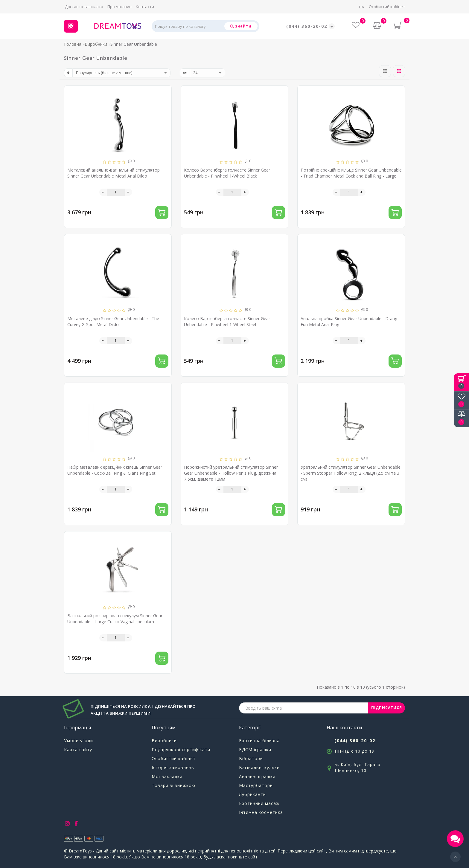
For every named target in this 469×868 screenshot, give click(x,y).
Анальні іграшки (257, 776)
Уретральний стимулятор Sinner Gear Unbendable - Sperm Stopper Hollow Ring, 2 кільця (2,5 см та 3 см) (351, 473)
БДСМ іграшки (255, 749)
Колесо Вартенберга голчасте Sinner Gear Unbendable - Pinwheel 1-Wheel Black (227, 173)
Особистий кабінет (387, 7)
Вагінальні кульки (259, 767)
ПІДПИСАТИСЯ (387, 708)
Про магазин (119, 7)
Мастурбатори (256, 785)
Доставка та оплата (84, 7)
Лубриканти (252, 794)
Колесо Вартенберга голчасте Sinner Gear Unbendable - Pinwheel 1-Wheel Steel (227, 321)
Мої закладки (167, 776)
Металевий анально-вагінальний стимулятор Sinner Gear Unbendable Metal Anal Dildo (114, 173)
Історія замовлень (173, 767)
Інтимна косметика (261, 812)
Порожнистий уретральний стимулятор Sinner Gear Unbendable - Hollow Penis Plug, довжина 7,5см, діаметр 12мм (231, 473)
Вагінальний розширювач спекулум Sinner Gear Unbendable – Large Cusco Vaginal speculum (115, 619)
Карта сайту (78, 749)
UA (361, 7)
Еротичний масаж (259, 803)
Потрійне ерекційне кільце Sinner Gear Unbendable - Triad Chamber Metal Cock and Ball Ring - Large (351, 173)
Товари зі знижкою (173, 785)
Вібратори (251, 758)
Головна (73, 44)
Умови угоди (79, 741)
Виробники (96, 44)
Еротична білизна (259, 741)
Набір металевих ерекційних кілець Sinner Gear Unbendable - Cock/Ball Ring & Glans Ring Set (115, 470)
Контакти (145, 7)
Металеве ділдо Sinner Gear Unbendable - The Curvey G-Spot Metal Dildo (113, 321)
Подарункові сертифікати (181, 749)
